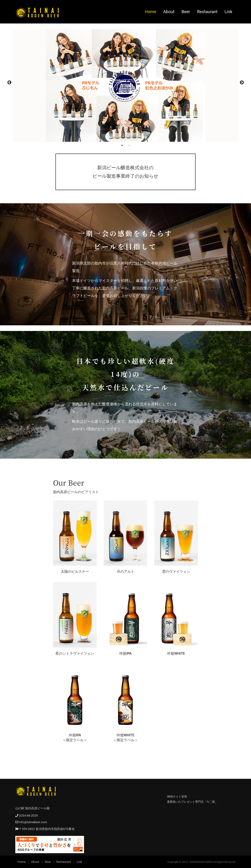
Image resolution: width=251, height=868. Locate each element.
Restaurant (207, 12)
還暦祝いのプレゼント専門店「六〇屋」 (192, 802)
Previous (9, 83)
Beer (186, 12)
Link (228, 12)
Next (242, 83)
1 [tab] (122, 145)
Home (151, 12)
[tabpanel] (126, 85)
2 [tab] (129, 145)
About (169, 12)
